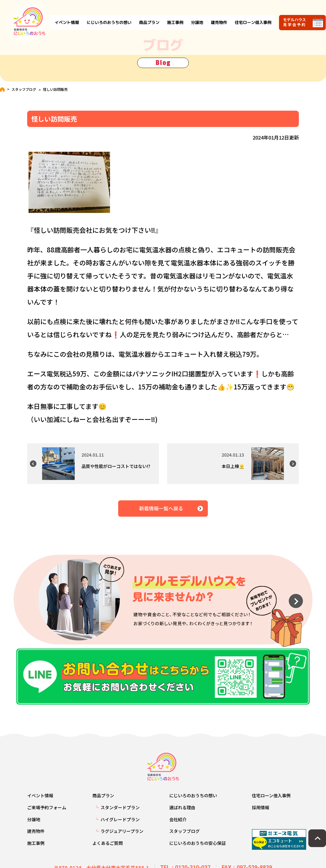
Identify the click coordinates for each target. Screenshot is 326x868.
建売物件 (214, 17)
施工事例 (170, 17)
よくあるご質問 (108, 848)
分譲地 (192, 17)
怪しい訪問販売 (55, 89)
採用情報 (261, 812)
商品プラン (144, 17)
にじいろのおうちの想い (104, 17)
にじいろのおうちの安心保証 (198, 848)
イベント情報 (61, 17)
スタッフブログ (24, 89)
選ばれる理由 (182, 812)
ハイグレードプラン (120, 824)
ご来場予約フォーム (47, 812)
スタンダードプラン (120, 812)
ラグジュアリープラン (122, 836)
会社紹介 (178, 824)
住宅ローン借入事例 (248, 17)
